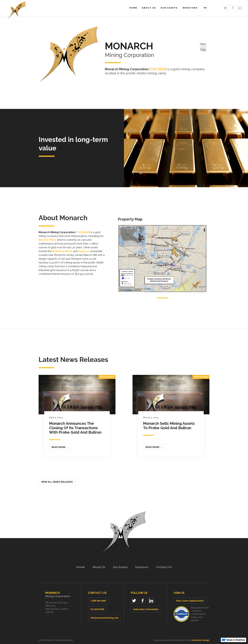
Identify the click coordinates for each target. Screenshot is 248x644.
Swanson (84, 251)
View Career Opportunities (190, 601)
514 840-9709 (97, 609)
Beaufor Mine (47, 240)
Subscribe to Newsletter (146, 609)
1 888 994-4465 (98, 601)
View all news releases (58, 482)
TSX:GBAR (158, 69)
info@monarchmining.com (104, 618)
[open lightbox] (162, 258)
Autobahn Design (200, 640)
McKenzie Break (62, 251)
